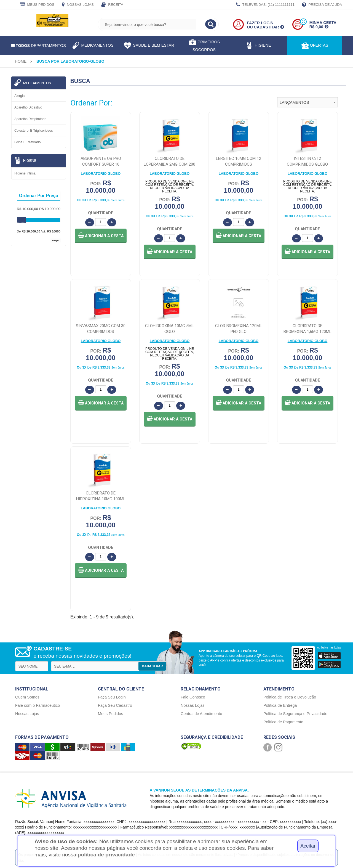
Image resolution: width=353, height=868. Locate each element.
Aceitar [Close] (308, 846)
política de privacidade (106, 855)
